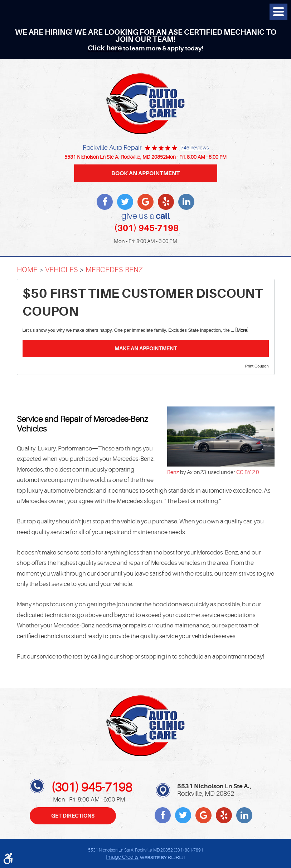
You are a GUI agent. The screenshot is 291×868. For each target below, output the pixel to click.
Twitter (125, 202)
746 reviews (195, 148)
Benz (173, 472)
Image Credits (122, 857)
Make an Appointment (146, 349)
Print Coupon (257, 366)
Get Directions (73, 816)
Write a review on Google (145, 202)
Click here (105, 48)
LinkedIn (186, 202)
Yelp (166, 202)
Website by (162, 858)
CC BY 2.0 (248, 472)
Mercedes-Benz (114, 270)
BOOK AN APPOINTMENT (145, 173)
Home (27, 270)
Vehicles (62, 270)
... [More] (239, 330)
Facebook (105, 202)
